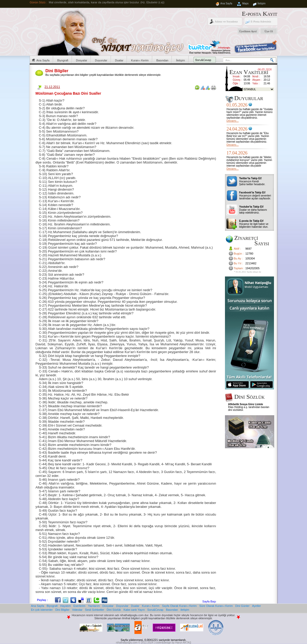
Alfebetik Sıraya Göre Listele (246, 404)
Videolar (77, 610)
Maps (245, 3)
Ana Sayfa (226, 3)
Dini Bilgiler (62, 610)
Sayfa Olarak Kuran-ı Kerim (179, 606)
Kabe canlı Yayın (134, 610)
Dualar (119, 60)
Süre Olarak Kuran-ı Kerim (216, 606)
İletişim (261, 3)
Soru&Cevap (155, 610)
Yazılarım (94, 606)
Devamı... (233, 121)
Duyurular (101, 60)
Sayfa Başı (209, 601)
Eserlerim (79, 606)
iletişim (185, 610)
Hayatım (66, 606)
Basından (162, 60)
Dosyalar (82, 60)
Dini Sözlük (114, 610)
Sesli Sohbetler (95, 610)
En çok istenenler (42, 610)
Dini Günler (242, 606)
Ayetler (256, 606)
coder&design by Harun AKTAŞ (173, 643)
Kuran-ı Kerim (140, 60)
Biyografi (63, 60)
